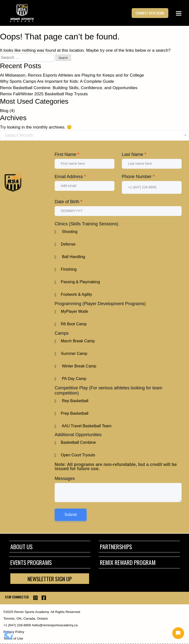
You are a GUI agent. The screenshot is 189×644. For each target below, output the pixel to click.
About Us (21, 547)
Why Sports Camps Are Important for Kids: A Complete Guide (57, 81)
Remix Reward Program (128, 562)
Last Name (134, 154)
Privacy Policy (14, 632)
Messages (65, 479)
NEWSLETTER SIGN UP (50, 579)
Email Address (70, 177)
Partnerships (116, 547)
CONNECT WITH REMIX (150, 13)
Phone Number (138, 177)
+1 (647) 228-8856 (17, 625)
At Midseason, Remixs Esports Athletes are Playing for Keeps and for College (72, 75)
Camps (62, 333)
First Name (67, 154)
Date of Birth (68, 202)
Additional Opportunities (78, 435)
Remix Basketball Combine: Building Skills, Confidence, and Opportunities (69, 88)
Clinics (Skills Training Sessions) (87, 224)
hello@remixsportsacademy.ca (54, 625)
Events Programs (31, 562)
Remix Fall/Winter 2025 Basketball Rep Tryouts (44, 94)
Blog (4, 111)
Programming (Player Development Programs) (100, 304)
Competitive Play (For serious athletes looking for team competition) (108, 390)
